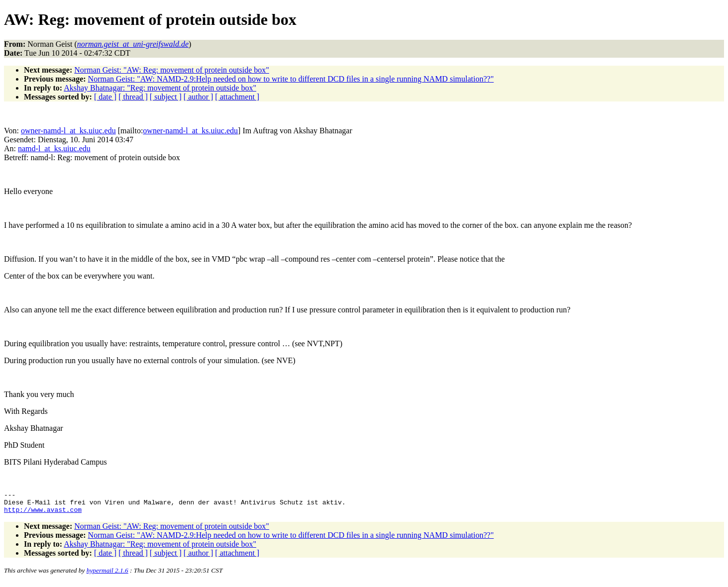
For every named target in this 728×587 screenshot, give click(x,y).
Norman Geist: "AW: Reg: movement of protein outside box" (172, 70)
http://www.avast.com (43, 514)
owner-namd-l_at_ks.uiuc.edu (68, 131)
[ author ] (199, 97)
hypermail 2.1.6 (107, 575)
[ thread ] (133, 97)
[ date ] (105, 97)
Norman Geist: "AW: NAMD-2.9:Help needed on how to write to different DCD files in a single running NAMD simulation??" (291, 79)
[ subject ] (166, 97)
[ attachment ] (237, 97)
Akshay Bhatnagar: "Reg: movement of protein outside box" (160, 88)
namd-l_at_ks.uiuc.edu (54, 148)
